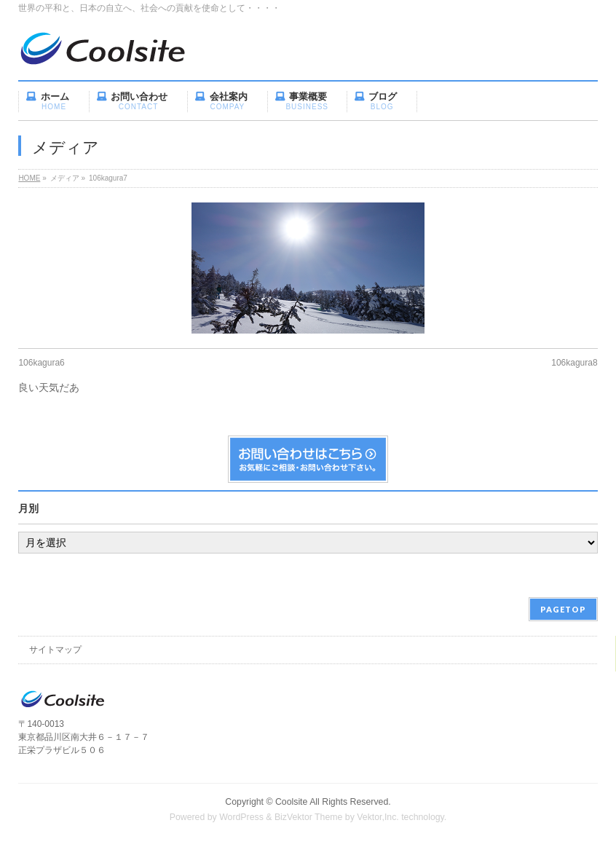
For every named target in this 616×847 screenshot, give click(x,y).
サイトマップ (55, 650)
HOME (29, 178)
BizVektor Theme (309, 817)
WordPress (241, 817)
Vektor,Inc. (378, 817)
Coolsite (291, 802)
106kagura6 (41, 363)
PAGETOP (563, 609)
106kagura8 (574, 363)
